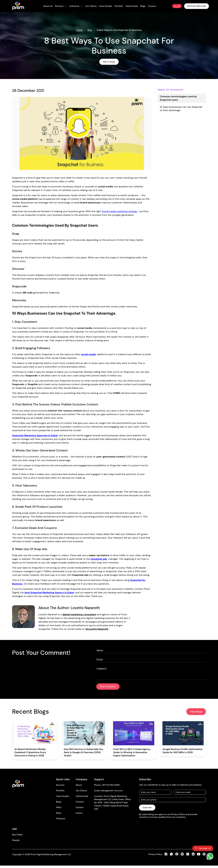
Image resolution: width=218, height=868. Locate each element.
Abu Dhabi (17, 837)
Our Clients (81, 793)
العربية (177, 6)
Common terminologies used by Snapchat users (178, 98)
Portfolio (60, 793)
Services (60, 787)
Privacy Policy (155, 857)
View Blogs (196, 714)
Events (79, 815)
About (79, 787)
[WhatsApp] (210, 856)
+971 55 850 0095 (111, 787)
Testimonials (82, 799)
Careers (80, 810)
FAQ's (59, 810)
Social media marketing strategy (120, 211)
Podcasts (61, 821)
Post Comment (108, 689)
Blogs (59, 804)
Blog (90, 30)
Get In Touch (109, 62)
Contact (80, 804)
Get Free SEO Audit (197, 6)
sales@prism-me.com (112, 793)
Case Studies (63, 799)
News (59, 815)
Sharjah (16, 843)
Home (80, 30)
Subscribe (147, 810)
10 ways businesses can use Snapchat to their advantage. (181, 109)
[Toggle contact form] (203, 848)
